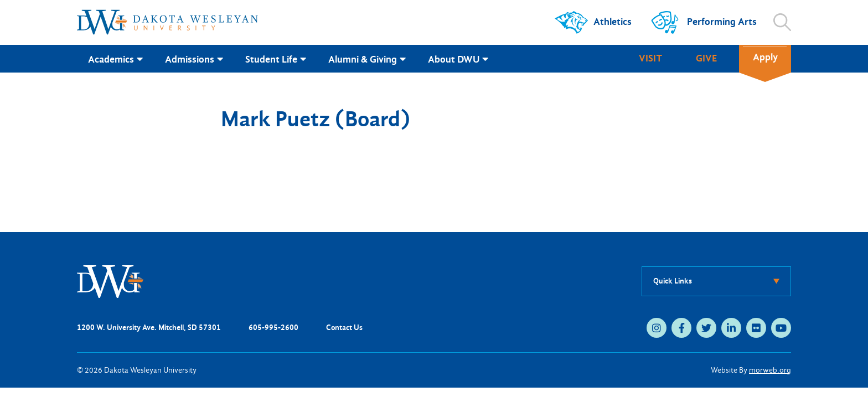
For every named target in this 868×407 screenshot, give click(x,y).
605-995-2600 (273, 328)
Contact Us (344, 328)
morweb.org (770, 370)
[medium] (657, 328)
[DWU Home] (110, 280)
